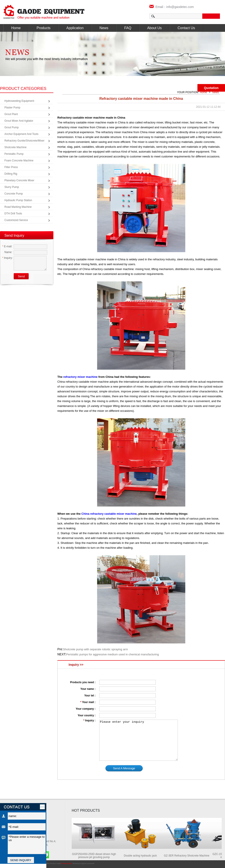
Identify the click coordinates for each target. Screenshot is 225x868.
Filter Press (11, 167)
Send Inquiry (14, 235)
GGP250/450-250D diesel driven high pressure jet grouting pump (95, 856)
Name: (7, 252)
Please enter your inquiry (139, 740)
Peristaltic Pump (14, 154)
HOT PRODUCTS (86, 810)
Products (44, 28)
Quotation (211, 88)
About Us (154, 28)
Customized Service (16, 220)
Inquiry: (7, 258)
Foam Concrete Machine (19, 161)
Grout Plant (11, 114)
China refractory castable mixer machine (109, 514)
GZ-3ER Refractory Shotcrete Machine (188, 856)
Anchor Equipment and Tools (21, 134)
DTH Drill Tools (13, 214)
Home (16, 28)
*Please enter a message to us (27, 844)
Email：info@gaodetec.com (172, 7)
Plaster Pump (12, 108)
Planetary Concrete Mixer (19, 180)
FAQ (128, 28)
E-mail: (7, 246)
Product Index (55, 863)
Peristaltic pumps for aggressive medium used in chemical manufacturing (113, 654)
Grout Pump (12, 127)
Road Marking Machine (18, 207)
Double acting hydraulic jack (142, 856)
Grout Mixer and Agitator (19, 121)
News (104, 28)
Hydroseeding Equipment (19, 101)
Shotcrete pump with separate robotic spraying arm (96, 649)
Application (75, 28)
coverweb (91, 863)
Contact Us (186, 28)
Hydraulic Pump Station (18, 200)
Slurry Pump (12, 187)
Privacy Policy (66, 863)
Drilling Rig (11, 174)
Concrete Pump (14, 194)
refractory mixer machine (80, 377)
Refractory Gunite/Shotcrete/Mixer (24, 141)
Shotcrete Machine (15, 147)
